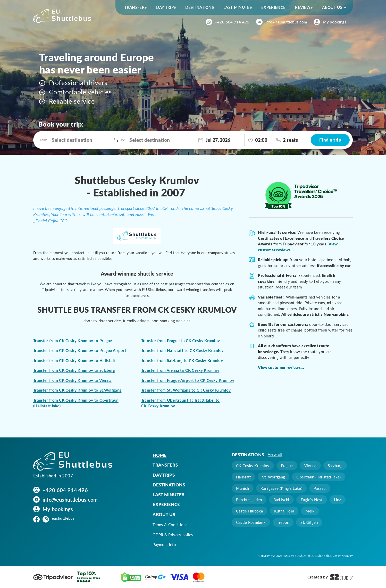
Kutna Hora (284, 511)
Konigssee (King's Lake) (281, 488)
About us (332, 7)
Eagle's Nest (312, 500)
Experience (273, 7)
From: (43, 140)
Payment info (164, 544)
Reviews (304, 7)
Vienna (310, 466)
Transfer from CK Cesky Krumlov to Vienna (72, 380)
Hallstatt (244, 477)
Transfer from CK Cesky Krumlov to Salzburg (74, 370)
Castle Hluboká (249, 511)
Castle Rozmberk (251, 522)
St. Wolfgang (274, 477)
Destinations (200, 7)
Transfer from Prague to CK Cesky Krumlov (181, 341)
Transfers (136, 7)
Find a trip (330, 140)
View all (275, 454)
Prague (287, 466)
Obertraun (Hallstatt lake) (318, 477)
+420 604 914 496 (232, 22)
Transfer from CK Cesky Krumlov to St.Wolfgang (77, 390)
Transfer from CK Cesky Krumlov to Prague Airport (80, 350)
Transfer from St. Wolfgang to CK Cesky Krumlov (186, 390)
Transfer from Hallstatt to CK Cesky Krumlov (183, 350)
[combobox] (83, 140)
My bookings (335, 22)
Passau (320, 488)
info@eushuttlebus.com (286, 22)
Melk (310, 511)
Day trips (166, 7)
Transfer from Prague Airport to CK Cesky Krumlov (188, 380)
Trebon (283, 522)
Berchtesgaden (249, 500)
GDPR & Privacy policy (173, 535)
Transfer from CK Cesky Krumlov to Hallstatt (75, 360)
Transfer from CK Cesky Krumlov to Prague (73, 341)
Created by (330, 577)
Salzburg (335, 466)
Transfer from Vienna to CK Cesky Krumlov (180, 370)
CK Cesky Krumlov (253, 466)
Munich (243, 488)
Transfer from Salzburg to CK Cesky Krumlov (182, 360)
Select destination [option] (72, 140)
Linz (338, 500)
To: (122, 140)
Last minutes (238, 7)
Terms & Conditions (170, 525)
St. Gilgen (309, 522)
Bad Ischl (281, 500)
